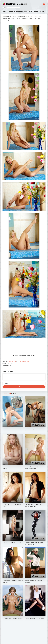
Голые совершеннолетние (23, 361)
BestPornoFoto (17, 4)
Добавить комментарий (24, 387)
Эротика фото (12, 361)
